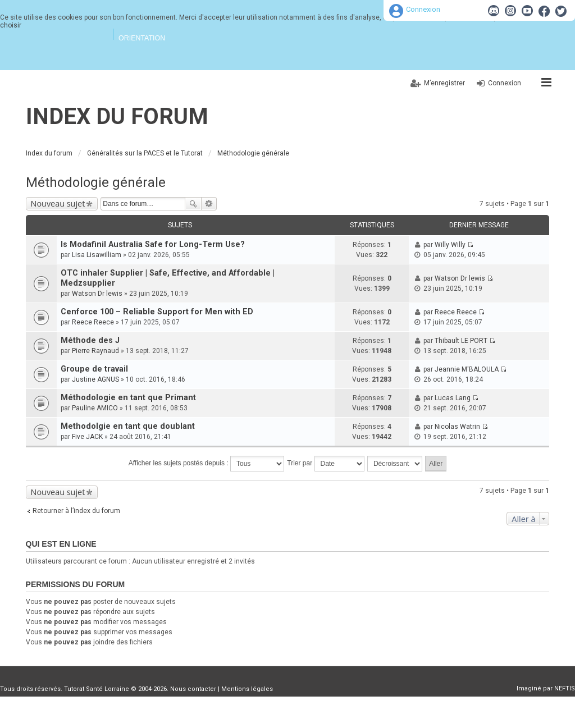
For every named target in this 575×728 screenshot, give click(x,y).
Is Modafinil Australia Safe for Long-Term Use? (153, 244)
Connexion (423, 9)
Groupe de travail (94, 369)
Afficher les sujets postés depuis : (206, 464)
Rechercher (193, 204)
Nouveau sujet (58, 203)
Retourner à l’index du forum (76, 511)
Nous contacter (193, 689)
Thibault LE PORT (461, 341)
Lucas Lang (453, 398)
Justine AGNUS (95, 379)
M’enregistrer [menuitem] (444, 83)
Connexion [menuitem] (505, 83)
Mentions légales (247, 689)
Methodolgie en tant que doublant (128, 426)
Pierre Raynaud (95, 351)
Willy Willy (450, 245)
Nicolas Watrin (457, 427)
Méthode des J (90, 340)
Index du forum (117, 116)
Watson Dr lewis (97, 294)
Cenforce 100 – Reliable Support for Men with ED (157, 312)
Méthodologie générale (96, 182)
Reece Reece (93, 322)
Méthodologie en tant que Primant (128, 398)
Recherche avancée (209, 204)
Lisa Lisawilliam (97, 255)
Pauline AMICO (95, 408)
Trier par (325, 464)
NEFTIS (565, 688)
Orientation (142, 38)
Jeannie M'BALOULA (467, 369)
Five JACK (87, 437)
